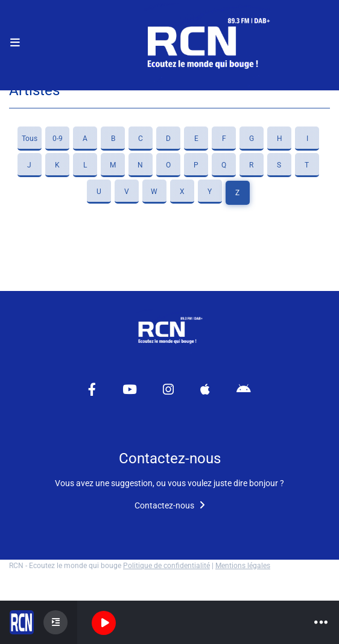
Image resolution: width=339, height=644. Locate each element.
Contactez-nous (170, 505)
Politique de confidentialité (166, 566)
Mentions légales (243, 566)
